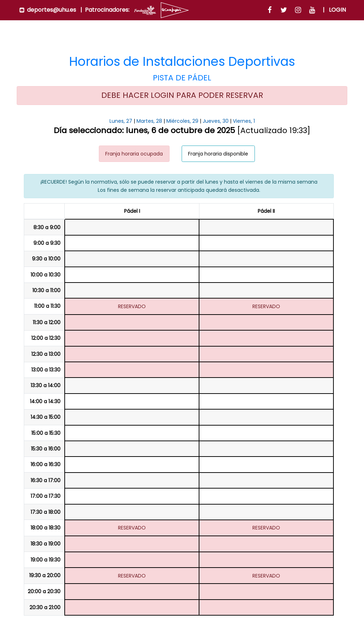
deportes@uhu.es (52, 10)
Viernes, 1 (244, 121)
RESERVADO (132, 306)
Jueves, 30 (216, 121)
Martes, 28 (149, 121)
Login (337, 10)
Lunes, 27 (121, 121)
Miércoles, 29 (182, 121)
